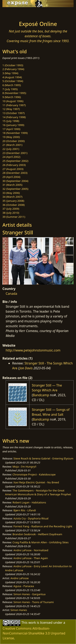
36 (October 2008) (14, 205)
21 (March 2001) (12, 145)
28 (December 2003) (15, 173)
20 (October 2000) (14, 141)
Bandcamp (41, 395)
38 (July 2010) (11, 213)
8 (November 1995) (14, 93)
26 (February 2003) (14, 165)
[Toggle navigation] (13, 13)
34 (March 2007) (12, 197)
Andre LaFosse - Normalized (31, 550)
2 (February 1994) (13, 69)
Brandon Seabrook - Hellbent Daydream (37, 534)
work (32, 623)
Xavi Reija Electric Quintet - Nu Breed (36, 482)
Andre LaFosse (20, 578)
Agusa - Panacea (24, 586)
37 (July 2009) (11, 209)
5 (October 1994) (13, 81)
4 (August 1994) (12, 77)
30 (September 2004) (15, 181)
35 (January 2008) (13, 201)
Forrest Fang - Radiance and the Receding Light (43, 526)
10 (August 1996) (13, 101)
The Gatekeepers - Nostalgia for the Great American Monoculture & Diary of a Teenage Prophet (38, 492)
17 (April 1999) (11, 129)
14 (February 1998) (14, 117)
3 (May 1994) (10, 73)
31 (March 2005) (12, 185)
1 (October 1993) (13, 65)
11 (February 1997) (14, 105)
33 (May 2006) (11, 193)
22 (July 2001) (11, 149)
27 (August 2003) (13, 169)
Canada (11, 294)
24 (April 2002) (11, 157)
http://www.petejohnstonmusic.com (33, 350)
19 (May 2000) (11, 137)
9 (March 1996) (12, 97)
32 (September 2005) (15, 189)
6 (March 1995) (12, 85)
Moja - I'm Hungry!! (24, 467)
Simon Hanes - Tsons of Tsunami (34, 602)
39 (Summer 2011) (14, 217)
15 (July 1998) (11, 121)
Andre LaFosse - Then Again (31, 558)
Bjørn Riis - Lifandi (25, 510)
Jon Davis (26, 368)
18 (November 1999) (15, 133)
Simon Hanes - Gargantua (29, 594)
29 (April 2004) (11, 177)
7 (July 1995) (10, 89)
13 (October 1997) (14, 113)
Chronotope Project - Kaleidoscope (34, 474)
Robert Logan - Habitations (29, 502)
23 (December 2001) (15, 153)
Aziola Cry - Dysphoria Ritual (31, 518)
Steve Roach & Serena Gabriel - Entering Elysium (43, 458)
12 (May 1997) (11, 109)
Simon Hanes (19, 610)
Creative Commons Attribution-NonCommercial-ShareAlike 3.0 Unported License (34, 633)
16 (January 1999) (13, 125)
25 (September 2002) (15, 161)
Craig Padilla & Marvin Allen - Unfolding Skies (41, 542)
